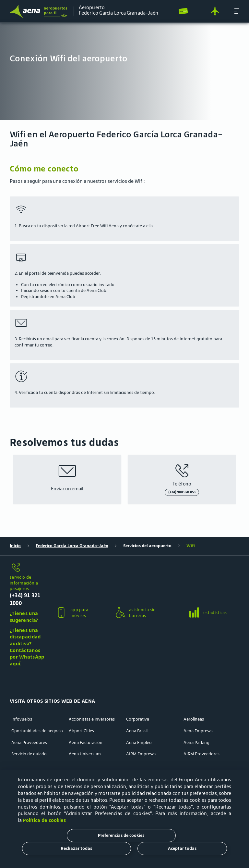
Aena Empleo (139, 743)
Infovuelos (22, 719)
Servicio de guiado (29, 754)
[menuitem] (124, 71)
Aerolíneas (194, 719)
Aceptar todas (182, 848)
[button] (237, 11)
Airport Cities (81, 731)
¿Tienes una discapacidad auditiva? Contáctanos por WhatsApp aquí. (27, 647)
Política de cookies (44, 820)
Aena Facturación (86, 743)
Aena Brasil (137, 731)
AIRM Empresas (141, 754)
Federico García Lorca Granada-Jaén (72, 546)
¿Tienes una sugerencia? (24, 617)
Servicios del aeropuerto (147, 546)
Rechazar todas (76, 848)
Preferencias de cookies (121, 835)
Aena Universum (85, 754)
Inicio (15, 546)
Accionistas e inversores (92, 719)
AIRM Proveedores (202, 754)
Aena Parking (196, 743)
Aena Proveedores (29, 743)
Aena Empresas (198, 731)
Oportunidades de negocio (37, 731)
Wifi (191, 546)
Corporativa (138, 719)
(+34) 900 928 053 (182, 492)
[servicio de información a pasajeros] (27, 568)
